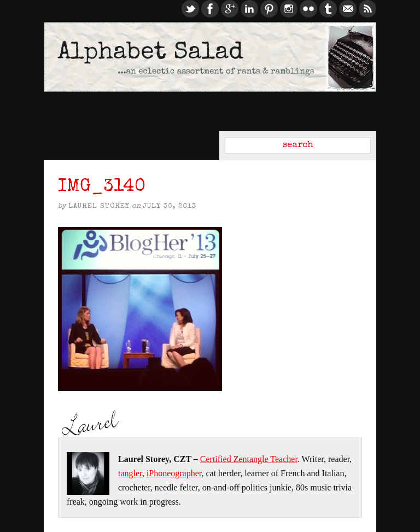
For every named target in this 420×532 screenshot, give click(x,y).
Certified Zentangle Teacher (249, 459)
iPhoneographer (174, 473)
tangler (130, 473)
